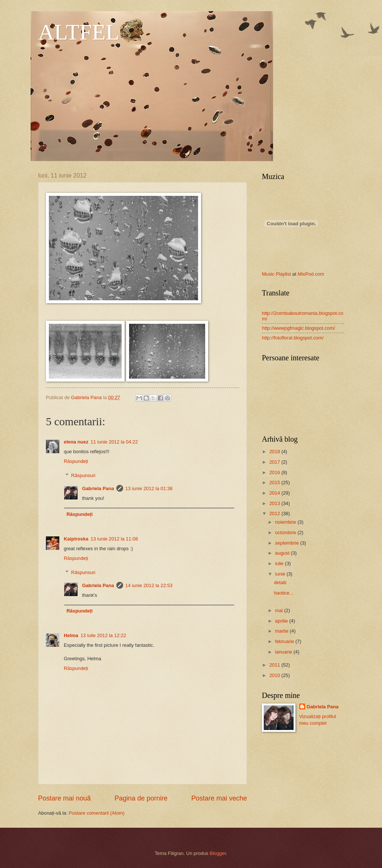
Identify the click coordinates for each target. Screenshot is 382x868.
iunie (281, 574)
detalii (280, 582)
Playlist (283, 274)
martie (282, 631)
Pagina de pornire (141, 798)
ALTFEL (79, 32)
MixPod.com (311, 274)
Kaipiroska (76, 539)
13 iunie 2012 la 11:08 (114, 539)
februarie (285, 641)
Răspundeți (76, 461)
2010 (275, 675)
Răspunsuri (83, 475)
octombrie (286, 532)
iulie (280, 563)
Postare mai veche (219, 798)
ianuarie (284, 652)
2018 (275, 452)
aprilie (282, 621)
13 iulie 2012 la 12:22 (103, 635)
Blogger (218, 853)
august (283, 553)
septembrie (287, 543)
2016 (275, 472)
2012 (275, 513)
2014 (275, 493)
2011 (275, 665)
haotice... (284, 593)
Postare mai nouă (64, 798)
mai (279, 610)
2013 (275, 503)
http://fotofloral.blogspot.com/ (293, 338)
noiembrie (286, 522)
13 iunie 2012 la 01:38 (149, 488)
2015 (275, 482)
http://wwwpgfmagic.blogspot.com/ (298, 328)
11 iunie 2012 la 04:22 (114, 442)
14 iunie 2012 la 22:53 (149, 585)
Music (268, 274)
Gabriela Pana (98, 488)
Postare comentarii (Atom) (97, 813)
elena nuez (76, 442)
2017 (275, 462)
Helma (71, 635)
